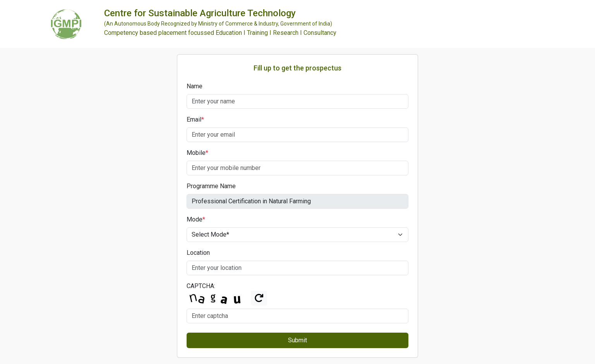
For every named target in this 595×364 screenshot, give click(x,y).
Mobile (197, 153)
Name (195, 86)
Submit (297, 340)
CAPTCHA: (201, 286)
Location (198, 253)
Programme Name (211, 186)
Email (195, 119)
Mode (196, 219)
